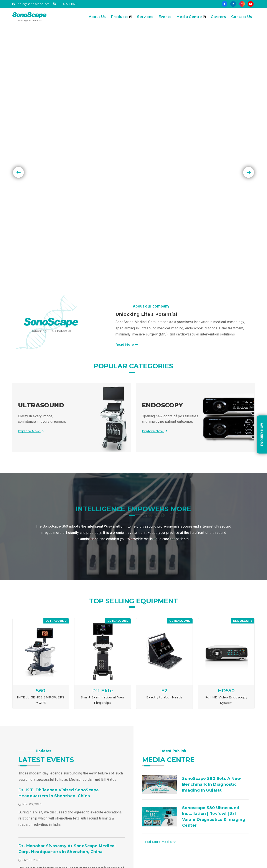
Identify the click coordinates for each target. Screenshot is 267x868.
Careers (218, 17)
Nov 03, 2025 (30, 642)
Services (145, 17)
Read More (128, 182)
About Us (97, 17)
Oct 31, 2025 (29, 698)
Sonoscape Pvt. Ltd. (55, 863)
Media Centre (191, 17)
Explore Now (32, 269)
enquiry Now (262, 434)
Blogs (79, 817)
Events (165, 17)
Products (122, 17)
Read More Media (160, 680)
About (79, 794)
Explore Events (34, 739)
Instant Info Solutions (238, 863)
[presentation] (18, 83)
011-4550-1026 (65, 4)
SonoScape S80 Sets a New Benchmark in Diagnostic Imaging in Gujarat (212, 622)
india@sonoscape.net (31, 4)
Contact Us (242, 17)
